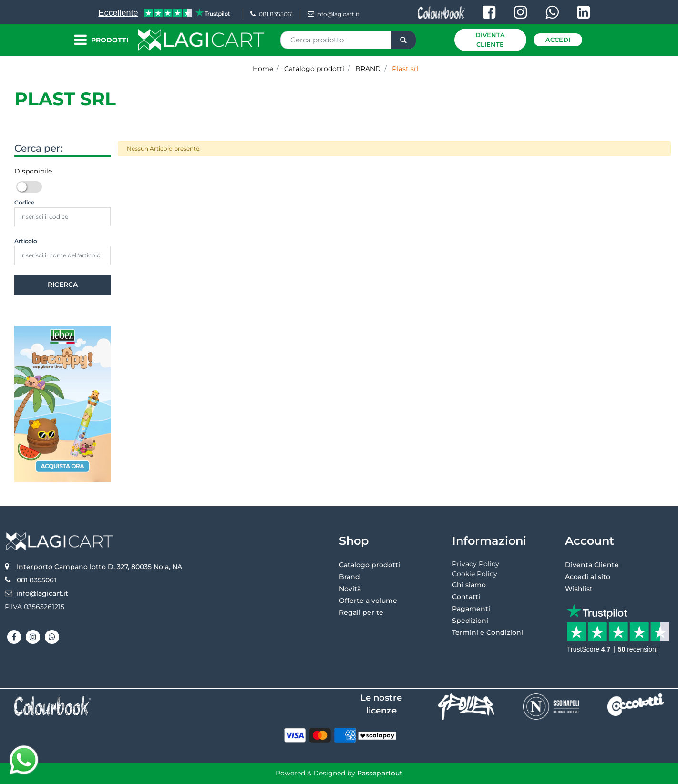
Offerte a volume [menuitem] (368, 601)
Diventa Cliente (490, 40)
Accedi (558, 40)
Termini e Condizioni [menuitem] (488, 632)
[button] (404, 40)
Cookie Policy (475, 574)
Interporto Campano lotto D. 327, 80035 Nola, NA (99, 567)
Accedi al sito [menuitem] (588, 577)
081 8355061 (272, 14)
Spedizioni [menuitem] (470, 621)
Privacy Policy (476, 564)
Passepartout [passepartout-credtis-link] (380, 773)
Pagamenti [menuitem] (471, 609)
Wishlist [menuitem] (579, 589)
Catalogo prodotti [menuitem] (370, 565)
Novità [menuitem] (350, 589)
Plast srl (65, 99)
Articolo (26, 241)
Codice (24, 202)
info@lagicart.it (334, 14)
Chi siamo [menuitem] (469, 585)
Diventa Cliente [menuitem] (592, 565)
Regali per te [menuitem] (361, 612)
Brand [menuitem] (349, 577)
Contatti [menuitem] (466, 597)
